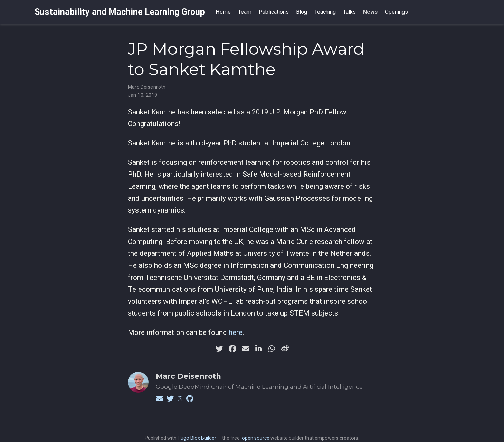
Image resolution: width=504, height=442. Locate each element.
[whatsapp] (272, 349)
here (236, 332)
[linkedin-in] (259, 349)
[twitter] (219, 349)
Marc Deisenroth (147, 87)
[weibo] (285, 349)
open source (256, 438)
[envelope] (246, 349)
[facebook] (232, 349)
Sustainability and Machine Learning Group (120, 12)
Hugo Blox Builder (197, 438)
